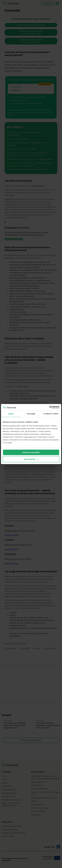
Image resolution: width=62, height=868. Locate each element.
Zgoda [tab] (11, 414)
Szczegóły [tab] (31, 414)
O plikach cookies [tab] (51, 414)
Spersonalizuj (31, 459)
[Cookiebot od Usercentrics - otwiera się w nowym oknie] (49, 407)
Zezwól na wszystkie (31, 452)
